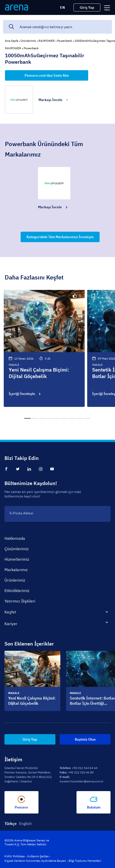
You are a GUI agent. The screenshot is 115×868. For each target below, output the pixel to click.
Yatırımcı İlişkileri (20, 601)
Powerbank (65, 41)
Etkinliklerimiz (17, 591)
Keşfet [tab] (10, 612)
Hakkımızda (15, 538)
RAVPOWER (47, 41)
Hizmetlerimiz (17, 559)
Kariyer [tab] (11, 624)
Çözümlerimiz (17, 549)
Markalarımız (16, 570)
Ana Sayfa (12, 41)
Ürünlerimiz (28, 41)
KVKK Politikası (15, 856)
